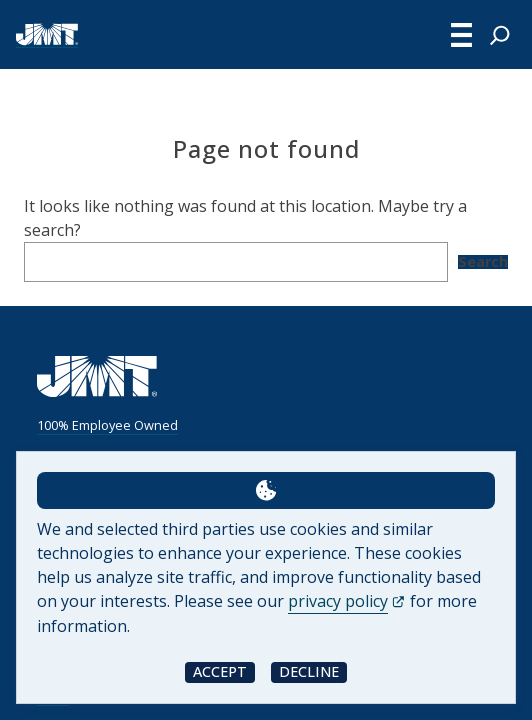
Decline (309, 671)
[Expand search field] (500, 35)
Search (483, 262)
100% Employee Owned (107, 425)
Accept (220, 671)
